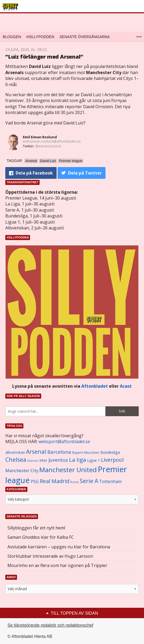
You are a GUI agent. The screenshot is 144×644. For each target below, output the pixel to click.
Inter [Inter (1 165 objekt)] (43, 460)
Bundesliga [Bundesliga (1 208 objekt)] (110, 452)
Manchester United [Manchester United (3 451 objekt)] (68, 470)
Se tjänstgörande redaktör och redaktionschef (50, 625)
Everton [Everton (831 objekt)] (33, 461)
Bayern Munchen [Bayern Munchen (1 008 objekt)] (86, 453)
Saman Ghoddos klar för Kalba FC (41, 537)
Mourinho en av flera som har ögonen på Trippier (57, 565)
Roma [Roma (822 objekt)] (75, 482)
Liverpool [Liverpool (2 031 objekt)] (112, 460)
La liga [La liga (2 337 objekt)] (78, 460)
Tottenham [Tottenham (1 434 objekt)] (110, 481)
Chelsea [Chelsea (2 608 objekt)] (16, 459)
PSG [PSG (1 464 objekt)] (35, 481)
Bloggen (12, 37)
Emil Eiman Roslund (40, 137)
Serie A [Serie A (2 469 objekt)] (89, 481)
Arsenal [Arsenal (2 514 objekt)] (36, 451)
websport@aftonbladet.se (64, 442)
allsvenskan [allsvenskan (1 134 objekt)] (15, 452)
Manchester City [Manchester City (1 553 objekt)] (22, 470)
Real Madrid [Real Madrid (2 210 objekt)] (55, 481)
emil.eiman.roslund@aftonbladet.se (52, 141)
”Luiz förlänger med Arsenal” (44, 57)
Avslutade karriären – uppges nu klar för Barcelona (59, 547)
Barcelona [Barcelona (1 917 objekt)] (59, 452)
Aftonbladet (95, 386)
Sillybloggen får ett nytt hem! (36, 528)
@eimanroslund (48, 146)
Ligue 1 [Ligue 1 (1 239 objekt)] (94, 460)
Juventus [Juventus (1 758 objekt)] (58, 460)
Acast (126, 386)
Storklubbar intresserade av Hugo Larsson (50, 556)
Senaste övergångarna (85, 37)
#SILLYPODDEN (40, 37)
